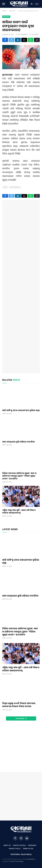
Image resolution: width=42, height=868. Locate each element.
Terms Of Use (28, 849)
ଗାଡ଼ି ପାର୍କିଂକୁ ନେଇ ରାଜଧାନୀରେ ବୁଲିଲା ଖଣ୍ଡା (21, 410)
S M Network (30, 859)
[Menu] (4, 4)
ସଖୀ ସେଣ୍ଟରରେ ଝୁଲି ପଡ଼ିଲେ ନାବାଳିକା (19, 442)
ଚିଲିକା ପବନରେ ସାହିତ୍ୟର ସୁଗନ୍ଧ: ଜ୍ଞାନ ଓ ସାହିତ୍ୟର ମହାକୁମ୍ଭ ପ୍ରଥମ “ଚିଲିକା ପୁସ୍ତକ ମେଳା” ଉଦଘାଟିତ (19, 476)
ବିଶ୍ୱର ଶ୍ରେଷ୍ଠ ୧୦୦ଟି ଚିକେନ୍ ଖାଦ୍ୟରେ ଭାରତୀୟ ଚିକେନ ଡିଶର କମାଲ (19, 705)
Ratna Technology (17, 861)
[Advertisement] (21, 287)
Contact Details (19, 845)
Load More (21, 718)
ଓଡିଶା (5, 187)
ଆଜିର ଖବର (6, 17)
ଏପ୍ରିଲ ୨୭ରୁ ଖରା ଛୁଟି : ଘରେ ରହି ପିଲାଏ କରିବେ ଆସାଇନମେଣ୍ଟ (19, 511)
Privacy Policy (15, 849)
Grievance (32, 845)
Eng (37, 4)
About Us (7, 845)
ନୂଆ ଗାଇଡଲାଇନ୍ (15, 187)
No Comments (22, 35)
